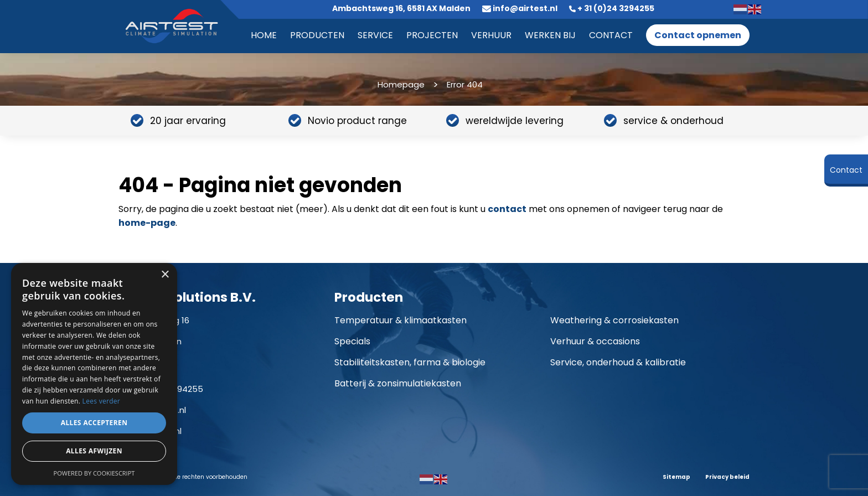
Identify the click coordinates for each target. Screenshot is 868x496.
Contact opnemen (698, 35)
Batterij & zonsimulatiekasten (398, 383)
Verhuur (491, 35)
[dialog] (94, 374)
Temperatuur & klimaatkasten (401, 320)
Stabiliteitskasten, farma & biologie (410, 362)
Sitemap (676, 477)
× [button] (165, 275)
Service (375, 35)
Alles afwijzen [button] (94, 451)
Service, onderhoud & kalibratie (618, 362)
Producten (317, 35)
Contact (611, 35)
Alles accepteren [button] (94, 423)
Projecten (432, 35)
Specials (352, 341)
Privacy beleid (727, 477)
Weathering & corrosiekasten (614, 320)
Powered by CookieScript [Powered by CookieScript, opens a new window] (94, 473)
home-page (147, 223)
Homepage (401, 84)
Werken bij (550, 35)
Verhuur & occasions (595, 341)
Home (264, 35)
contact (507, 209)
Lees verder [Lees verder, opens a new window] (102, 401)
